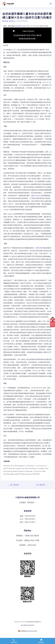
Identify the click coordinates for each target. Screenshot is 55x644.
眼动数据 (40, 248)
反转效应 (38, 196)
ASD (36, 74)
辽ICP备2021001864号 (28, 625)
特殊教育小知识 (20, 26)
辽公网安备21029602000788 (28, 631)
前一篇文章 (14, 485)
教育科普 (5, 21)
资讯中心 (12, 21)
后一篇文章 (41, 485)
